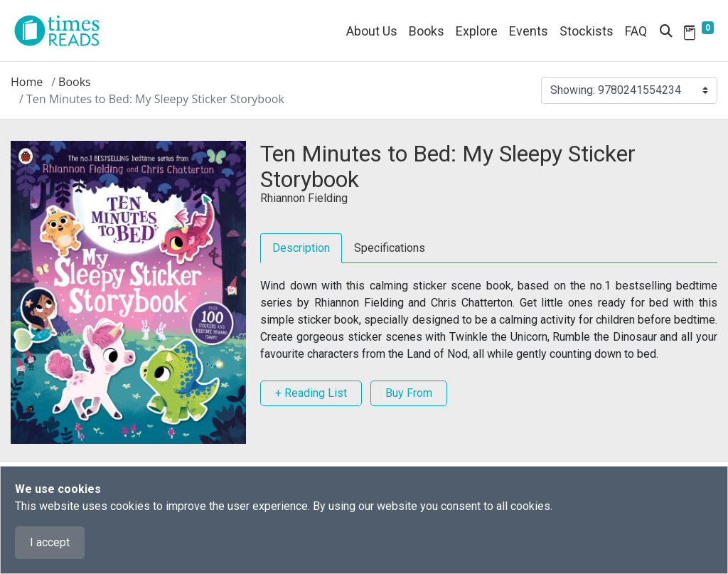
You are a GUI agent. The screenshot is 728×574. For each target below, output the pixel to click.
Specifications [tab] (390, 248)
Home (27, 82)
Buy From (409, 393)
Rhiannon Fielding (304, 198)
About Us (372, 31)
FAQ (636, 31)
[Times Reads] (63, 31)
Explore (477, 31)
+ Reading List (311, 393)
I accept (50, 542)
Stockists (587, 31)
